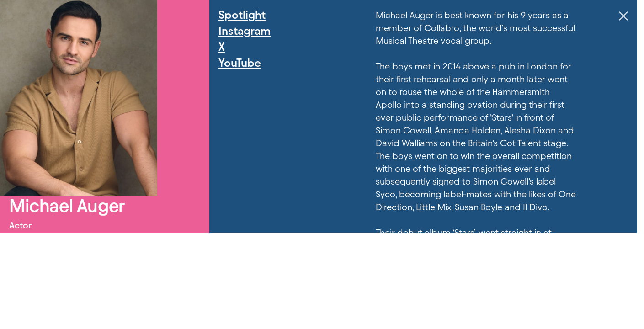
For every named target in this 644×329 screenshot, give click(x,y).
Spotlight (242, 15)
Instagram (245, 31)
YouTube (240, 63)
